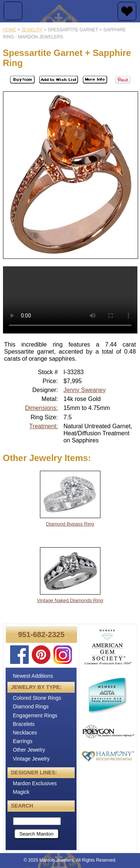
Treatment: (43, 426)
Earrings (23, 741)
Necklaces (25, 733)
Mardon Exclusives (35, 783)
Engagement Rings (35, 715)
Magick (21, 792)
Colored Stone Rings (37, 698)
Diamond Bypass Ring (70, 524)
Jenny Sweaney (85, 390)
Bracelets (24, 724)
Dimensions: (41, 408)
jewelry (32, 30)
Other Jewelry (29, 750)
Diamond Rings (31, 706)
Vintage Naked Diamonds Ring (70, 600)
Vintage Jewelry (32, 759)
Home (10, 30)
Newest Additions (33, 676)
